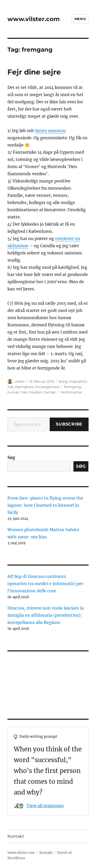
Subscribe (69, 424)
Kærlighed (24, 387)
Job (10, 387)
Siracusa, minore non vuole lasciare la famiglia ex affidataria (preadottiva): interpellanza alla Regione (46, 615)
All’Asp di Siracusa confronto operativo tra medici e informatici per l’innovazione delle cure (45, 584)
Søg (11, 457)
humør (13, 392)
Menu (80, 19)
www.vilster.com (34, 19)
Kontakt (16, 836)
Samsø (50, 392)
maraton (35, 392)
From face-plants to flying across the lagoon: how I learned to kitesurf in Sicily (45, 505)
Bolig (63, 381)
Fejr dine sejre (34, 72)
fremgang (72, 387)
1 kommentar (71, 392)
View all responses (45, 806)
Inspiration (78, 381)
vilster (20, 381)
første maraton (50, 131)
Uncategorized (47, 387)
